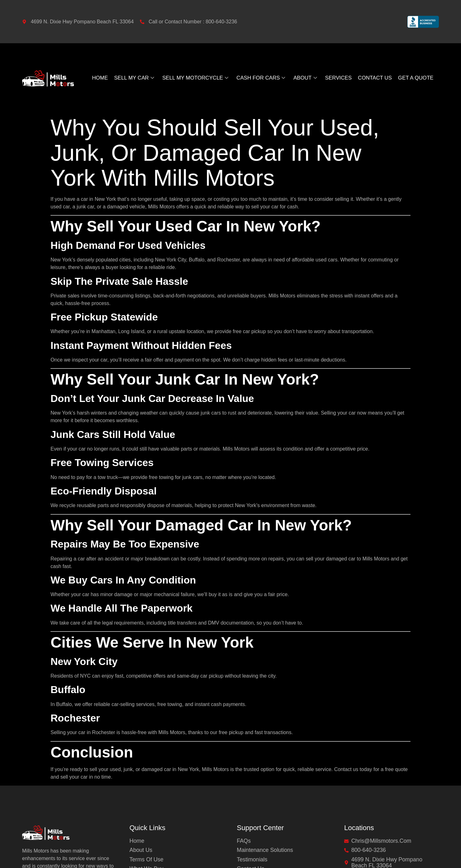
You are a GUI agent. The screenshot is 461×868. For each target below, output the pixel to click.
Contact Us (376, 78)
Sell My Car (132, 78)
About (306, 78)
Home (98, 78)
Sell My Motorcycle (194, 78)
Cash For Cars (261, 78)
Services (339, 78)
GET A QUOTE (418, 78)
